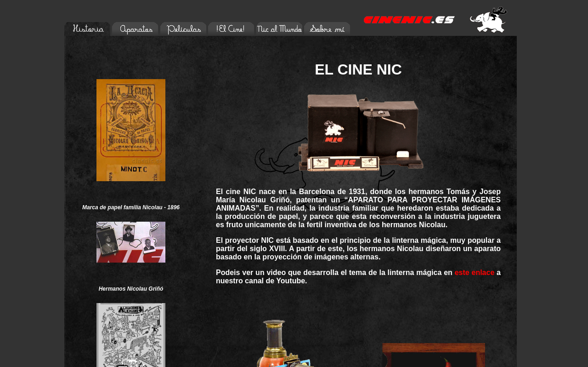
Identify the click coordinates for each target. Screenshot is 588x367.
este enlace (475, 272)
